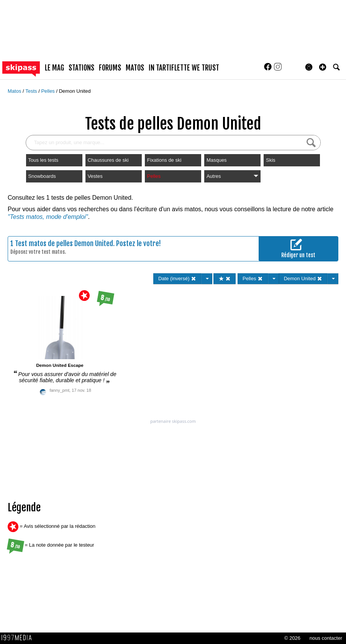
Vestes (95, 176)
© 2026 (292, 638)
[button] (323, 67)
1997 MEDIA (19, 638)
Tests (32, 91)
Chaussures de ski (108, 160)
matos (135, 68)
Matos (15, 91)
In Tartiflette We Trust (184, 68)
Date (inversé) (177, 278)
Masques (217, 160)
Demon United (75, 91)
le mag (54, 68)
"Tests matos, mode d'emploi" (48, 217)
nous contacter (326, 638)
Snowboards (42, 176)
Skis (271, 160)
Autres (232, 176)
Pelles (48, 91)
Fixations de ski (164, 160)
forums (110, 68)
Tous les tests (43, 160)
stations (81, 68)
